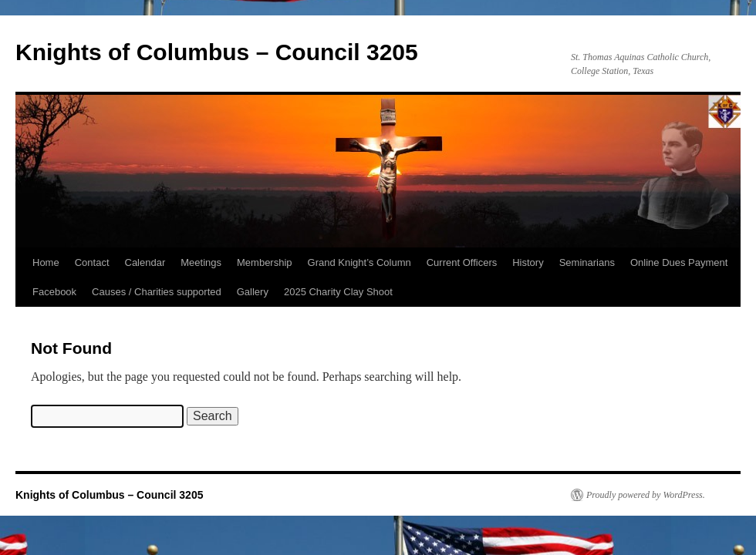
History (528, 262)
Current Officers (462, 262)
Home (46, 262)
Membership (265, 262)
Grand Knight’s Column (359, 262)
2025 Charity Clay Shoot (338, 292)
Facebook (54, 292)
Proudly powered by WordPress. (646, 495)
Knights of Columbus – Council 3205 (217, 52)
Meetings (201, 262)
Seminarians (587, 262)
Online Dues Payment (679, 262)
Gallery (253, 292)
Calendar (145, 262)
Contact (92, 262)
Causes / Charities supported (157, 292)
